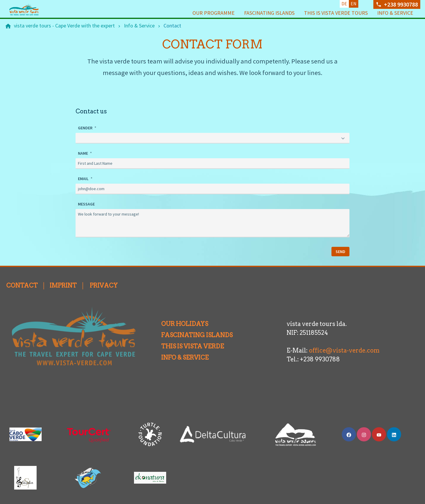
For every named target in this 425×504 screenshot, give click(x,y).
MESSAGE (86, 203)
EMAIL (84, 178)
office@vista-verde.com (344, 350)
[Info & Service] (139, 26)
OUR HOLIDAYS (179, 323)
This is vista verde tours (336, 13)
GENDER (86, 128)
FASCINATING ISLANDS (191, 335)
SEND (340, 251)
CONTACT (22, 285)
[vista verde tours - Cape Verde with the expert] (64, 26)
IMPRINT (63, 285)
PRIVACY (104, 285)
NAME (83, 153)
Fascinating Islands (269, 13)
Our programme (214, 13)
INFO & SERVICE (179, 357)
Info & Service (395, 13)
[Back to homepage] (33, 9)
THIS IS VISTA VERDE (187, 346)
